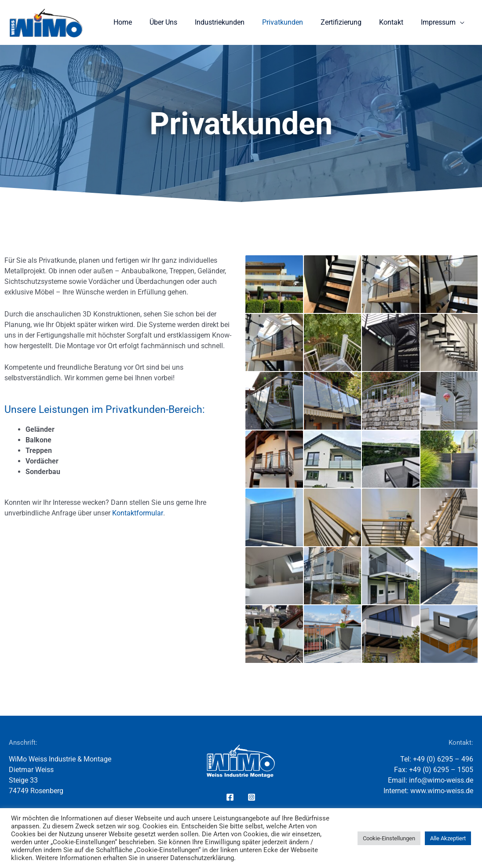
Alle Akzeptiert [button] (448, 838)
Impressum (440, 22)
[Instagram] (252, 797)
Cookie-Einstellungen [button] (389, 838)
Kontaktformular (137, 513)
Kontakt (396, 22)
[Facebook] (230, 797)
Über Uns (183, 22)
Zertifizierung (350, 22)
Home (146, 22)
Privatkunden (295, 22)
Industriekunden (236, 22)
